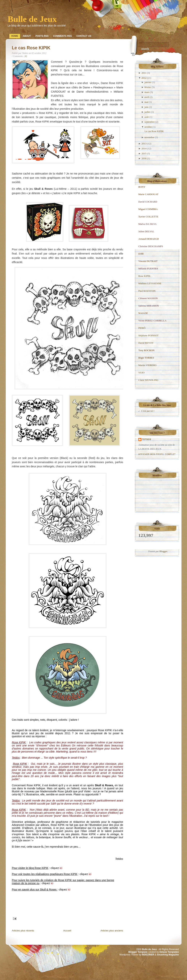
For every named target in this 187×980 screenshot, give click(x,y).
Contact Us (84, 36)
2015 (144, 153)
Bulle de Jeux (32, 19)
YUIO (141, 373)
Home (15, 36)
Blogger (163, 551)
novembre (149, 137)
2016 (144, 158)
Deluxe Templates (169, 952)
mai (146, 102)
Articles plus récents (23, 931)
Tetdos (147, 439)
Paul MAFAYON (147, 291)
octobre (148, 127)
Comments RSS (62, 36)
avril (147, 97)
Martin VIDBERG (148, 365)
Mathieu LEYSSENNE (150, 283)
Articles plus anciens (112, 931)
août (147, 117)
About (27, 36)
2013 (144, 144)
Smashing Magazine (168, 955)
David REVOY (146, 343)
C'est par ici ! (148, 411)
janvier (148, 82)
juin (146, 107)
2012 (144, 78)
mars (147, 92)
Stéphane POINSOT (148, 335)
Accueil (67, 931)
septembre (150, 122)
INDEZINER (148, 955)
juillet (147, 112)
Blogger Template (138, 952)
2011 (144, 73)
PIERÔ (142, 328)
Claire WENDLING (148, 380)
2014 (144, 149)
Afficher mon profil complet (157, 454)
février (148, 87)
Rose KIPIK (144, 276)
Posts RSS (42, 36)
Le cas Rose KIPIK (31, 48)
